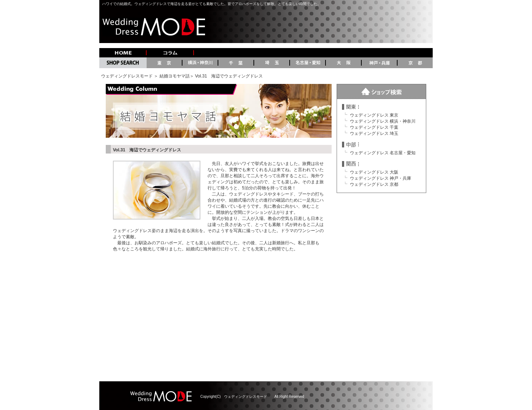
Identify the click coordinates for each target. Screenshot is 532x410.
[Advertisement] (266, 317)
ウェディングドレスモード (127, 76)
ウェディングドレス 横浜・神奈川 (383, 121)
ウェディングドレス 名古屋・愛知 (383, 153)
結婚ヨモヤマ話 (175, 76)
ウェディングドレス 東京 (374, 115)
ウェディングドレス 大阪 (374, 172)
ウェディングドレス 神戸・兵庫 (381, 178)
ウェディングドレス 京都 (374, 184)
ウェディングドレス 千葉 (374, 127)
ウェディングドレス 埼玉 (374, 133)
